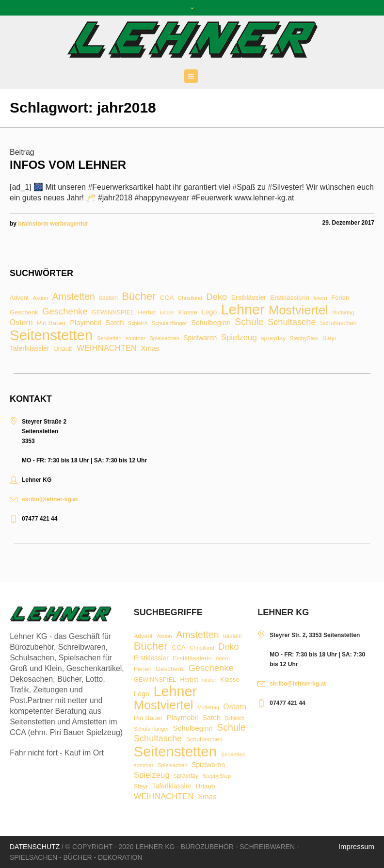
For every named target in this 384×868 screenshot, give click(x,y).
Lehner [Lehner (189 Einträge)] (243, 310)
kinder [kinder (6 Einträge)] (167, 313)
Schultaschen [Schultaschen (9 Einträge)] (338, 323)
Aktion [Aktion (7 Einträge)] (40, 298)
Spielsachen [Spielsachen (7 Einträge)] (164, 338)
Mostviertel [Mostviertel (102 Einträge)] (298, 310)
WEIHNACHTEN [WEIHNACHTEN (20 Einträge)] (107, 349)
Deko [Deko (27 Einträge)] (217, 297)
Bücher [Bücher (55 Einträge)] (139, 296)
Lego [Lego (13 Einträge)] (209, 312)
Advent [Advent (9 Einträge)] (19, 298)
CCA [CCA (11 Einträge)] (167, 298)
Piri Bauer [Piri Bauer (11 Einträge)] (51, 323)
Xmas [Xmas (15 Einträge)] (151, 348)
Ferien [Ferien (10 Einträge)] (340, 298)
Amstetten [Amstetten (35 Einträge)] (73, 297)
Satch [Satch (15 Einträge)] (115, 322)
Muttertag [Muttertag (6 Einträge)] (343, 313)
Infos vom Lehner (68, 165)
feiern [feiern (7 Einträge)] (320, 298)
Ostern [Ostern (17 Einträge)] (21, 323)
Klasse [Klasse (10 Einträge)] (188, 312)
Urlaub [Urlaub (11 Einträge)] (63, 349)
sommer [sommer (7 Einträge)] (136, 338)
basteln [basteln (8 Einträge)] (108, 298)
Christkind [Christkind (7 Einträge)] (190, 298)
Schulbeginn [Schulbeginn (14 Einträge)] (211, 323)
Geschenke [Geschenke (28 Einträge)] (65, 311)
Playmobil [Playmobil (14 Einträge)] (85, 323)
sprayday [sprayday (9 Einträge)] (273, 338)
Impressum (356, 846)
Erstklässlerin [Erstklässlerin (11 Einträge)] (290, 298)
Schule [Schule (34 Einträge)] (249, 322)
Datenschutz (35, 847)
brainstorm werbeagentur (53, 224)
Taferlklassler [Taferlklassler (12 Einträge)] (29, 349)
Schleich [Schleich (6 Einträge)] (138, 323)
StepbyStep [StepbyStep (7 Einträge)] (304, 338)
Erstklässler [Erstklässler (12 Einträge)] (249, 298)
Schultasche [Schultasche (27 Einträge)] (292, 322)
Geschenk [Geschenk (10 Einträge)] (24, 312)
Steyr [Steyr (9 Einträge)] (329, 338)
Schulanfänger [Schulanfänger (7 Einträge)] (169, 323)
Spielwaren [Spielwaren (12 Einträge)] (200, 338)
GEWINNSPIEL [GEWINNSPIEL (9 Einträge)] (113, 313)
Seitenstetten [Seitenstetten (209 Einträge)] (51, 335)
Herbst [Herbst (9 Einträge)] (147, 313)
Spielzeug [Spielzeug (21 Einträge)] (239, 338)
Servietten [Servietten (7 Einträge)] (109, 338)
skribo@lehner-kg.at (50, 499)
